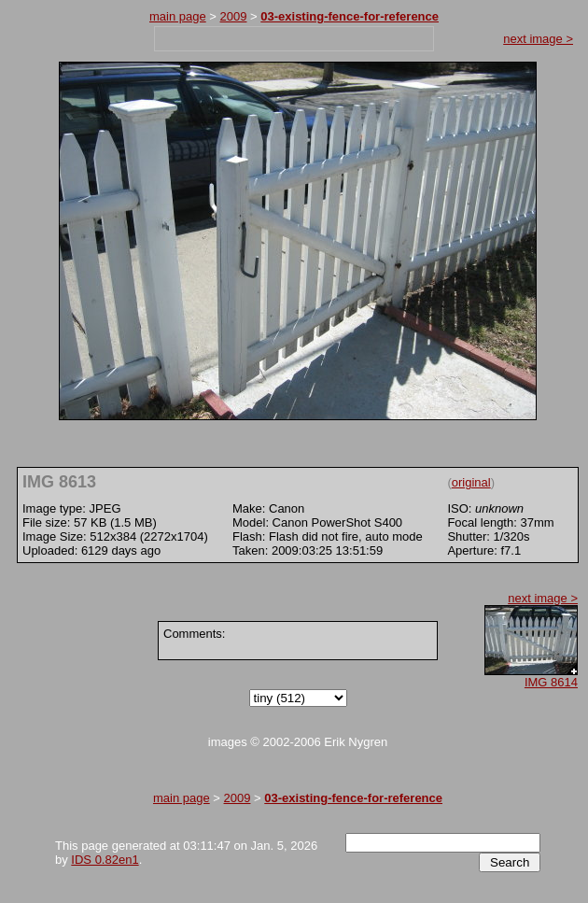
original (471, 482)
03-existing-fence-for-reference (350, 16)
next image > (538, 39)
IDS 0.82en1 (105, 860)
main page (178, 16)
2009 (234, 16)
